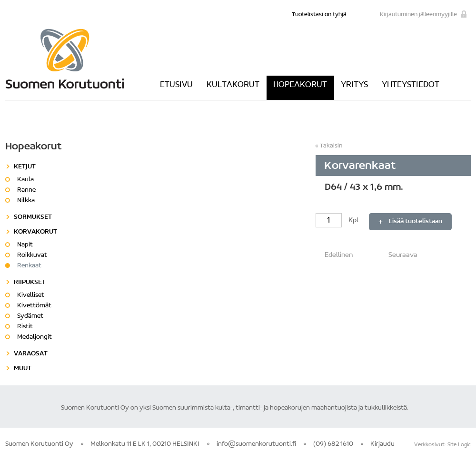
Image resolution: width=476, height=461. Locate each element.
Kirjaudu (382, 444)
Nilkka (26, 201)
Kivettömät (34, 306)
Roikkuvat (32, 255)
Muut (23, 369)
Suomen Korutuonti (65, 59)
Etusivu (176, 85)
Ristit (25, 327)
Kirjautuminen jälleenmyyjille (418, 15)
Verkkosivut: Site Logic (442, 445)
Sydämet (30, 316)
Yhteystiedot (411, 85)
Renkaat (29, 266)
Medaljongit (35, 337)
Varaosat (31, 354)
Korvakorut (35, 232)
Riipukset (30, 283)
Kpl (338, 221)
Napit (25, 245)
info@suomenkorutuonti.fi (256, 444)
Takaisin (331, 146)
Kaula (25, 180)
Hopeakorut (300, 85)
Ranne (26, 190)
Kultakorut (233, 85)
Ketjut (25, 167)
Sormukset (33, 217)
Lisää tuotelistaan (416, 222)
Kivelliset (31, 295)
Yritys (354, 85)
